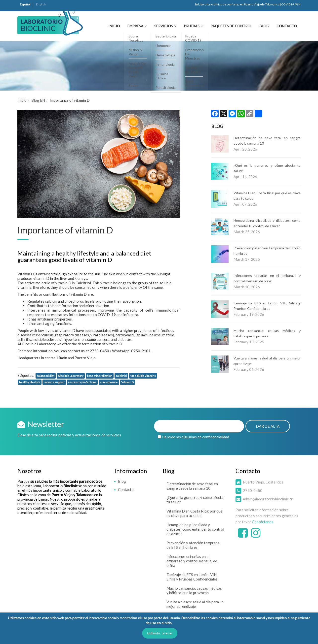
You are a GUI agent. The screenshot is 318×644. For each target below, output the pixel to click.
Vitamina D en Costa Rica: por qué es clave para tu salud (194, 513)
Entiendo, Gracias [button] (160, 633)
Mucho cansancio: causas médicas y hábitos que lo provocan (194, 590)
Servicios (164, 26)
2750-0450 (253, 490)
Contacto (287, 26)
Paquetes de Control (231, 26)
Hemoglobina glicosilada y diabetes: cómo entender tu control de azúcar (195, 529)
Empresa (135, 26)
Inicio (114, 26)
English (41, 4)
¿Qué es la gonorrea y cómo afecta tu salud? (195, 500)
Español (25, 4)
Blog (264, 26)
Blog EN (38, 100)
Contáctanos (263, 522)
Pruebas (192, 26)
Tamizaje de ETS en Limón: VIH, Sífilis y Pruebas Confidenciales (192, 577)
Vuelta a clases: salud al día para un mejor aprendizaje (195, 604)
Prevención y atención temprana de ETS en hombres (193, 545)
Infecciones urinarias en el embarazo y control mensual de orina (192, 561)
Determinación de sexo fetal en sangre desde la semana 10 (192, 486)
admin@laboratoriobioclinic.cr (268, 499)
